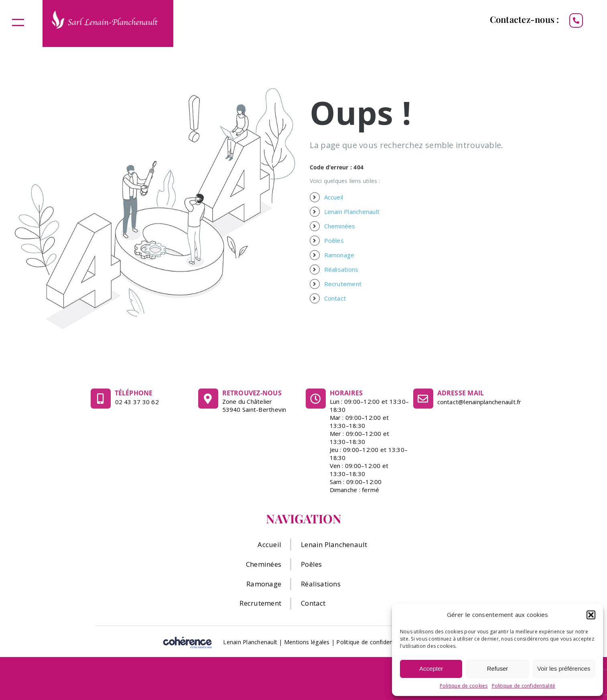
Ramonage (339, 255)
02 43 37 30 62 (137, 402)
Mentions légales (307, 642)
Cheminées (340, 226)
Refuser (498, 668)
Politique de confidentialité (524, 686)
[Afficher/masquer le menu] (18, 22)
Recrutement (343, 284)
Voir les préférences (564, 668)
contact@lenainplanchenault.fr (479, 402)
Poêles (334, 240)
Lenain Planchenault (352, 212)
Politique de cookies (464, 686)
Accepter (431, 668)
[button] (591, 615)
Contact (335, 298)
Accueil (334, 197)
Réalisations (341, 269)
